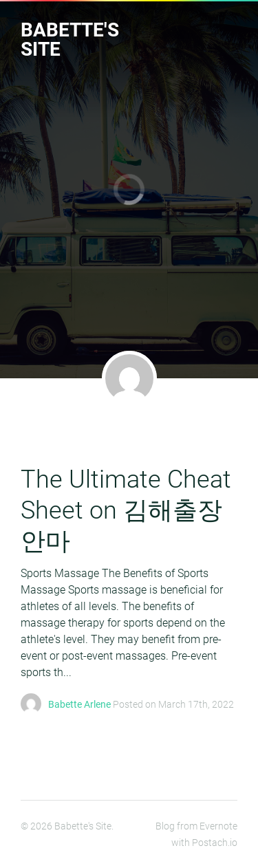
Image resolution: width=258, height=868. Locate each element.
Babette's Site (70, 40)
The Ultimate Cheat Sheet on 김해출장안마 (126, 510)
